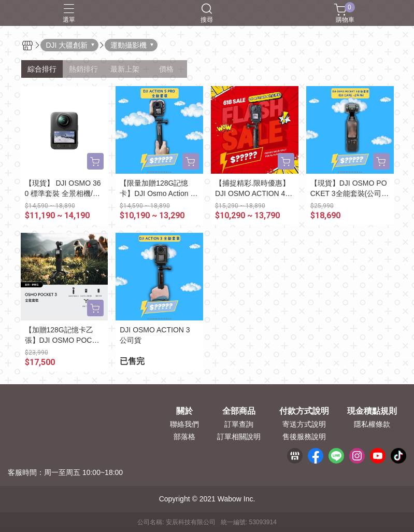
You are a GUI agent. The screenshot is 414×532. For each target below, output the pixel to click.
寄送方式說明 (304, 424)
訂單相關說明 (239, 437)
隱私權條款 (372, 424)
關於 (184, 411)
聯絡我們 (184, 424)
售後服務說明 (304, 437)
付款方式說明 (304, 411)
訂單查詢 (239, 424)
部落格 (184, 437)
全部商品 (239, 411)
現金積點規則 (372, 411)
